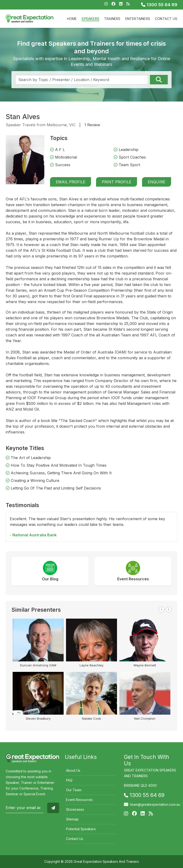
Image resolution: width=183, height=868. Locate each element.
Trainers (112, 19)
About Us (73, 770)
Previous (162, 610)
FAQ (69, 780)
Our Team (74, 790)
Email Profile (71, 182)
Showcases (75, 809)
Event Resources (79, 800)
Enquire (157, 182)
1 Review (92, 125)
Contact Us (166, 19)
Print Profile (117, 182)
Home (72, 19)
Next (169, 610)
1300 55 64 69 (159, 5)
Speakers (90, 19)
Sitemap (72, 819)
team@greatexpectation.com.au (155, 804)
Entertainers (138, 19)
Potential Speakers (81, 829)
